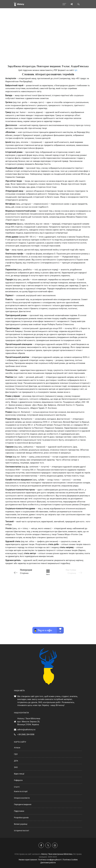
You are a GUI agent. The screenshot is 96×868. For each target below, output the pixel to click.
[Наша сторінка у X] (48, 845)
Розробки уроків (21, 818)
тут (76, 70)
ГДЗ (16, 754)
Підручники (19, 811)
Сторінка (26, 571)
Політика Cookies (70, 860)
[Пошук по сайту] (79, 4)
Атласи (17, 748)
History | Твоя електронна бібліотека (57, 854)
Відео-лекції (19, 774)
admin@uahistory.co (26, 730)
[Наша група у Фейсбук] (41, 845)
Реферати (18, 780)
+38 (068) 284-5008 (26, 734)
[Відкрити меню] (64, 4)
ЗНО (16, 767)
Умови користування (28, 860)
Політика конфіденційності (50, 860)
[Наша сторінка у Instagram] (55, 845)
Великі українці (21, 824)
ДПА (16, 761)
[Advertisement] (48, 41)
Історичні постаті (21, 831)
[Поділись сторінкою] (72, 4)
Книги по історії (21, 791)
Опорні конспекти (22, 798)
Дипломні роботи (48, 863)
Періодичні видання (23, 804)
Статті (17, 787)
